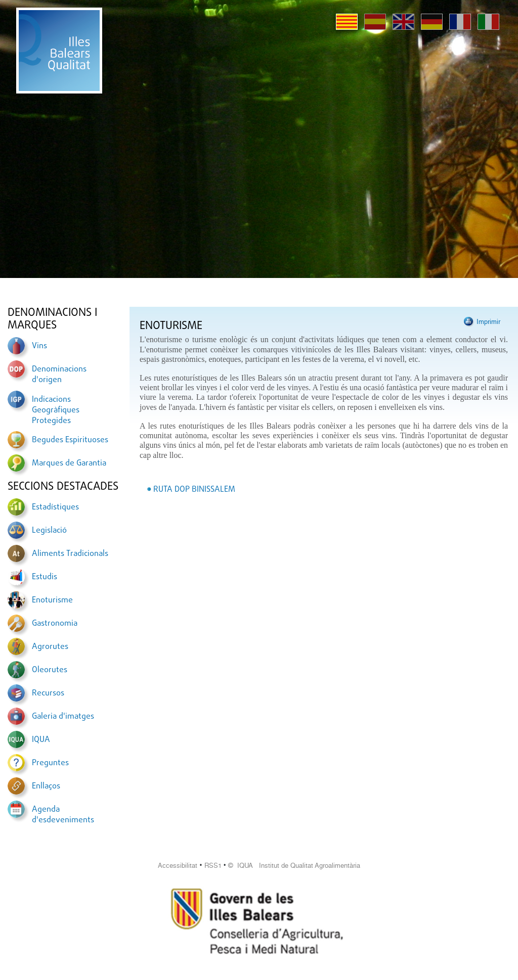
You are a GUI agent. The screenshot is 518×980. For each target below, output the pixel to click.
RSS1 (213, 866)
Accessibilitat (178, 866)
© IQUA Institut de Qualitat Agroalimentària (294, 866)
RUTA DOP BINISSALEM (194, 490)
